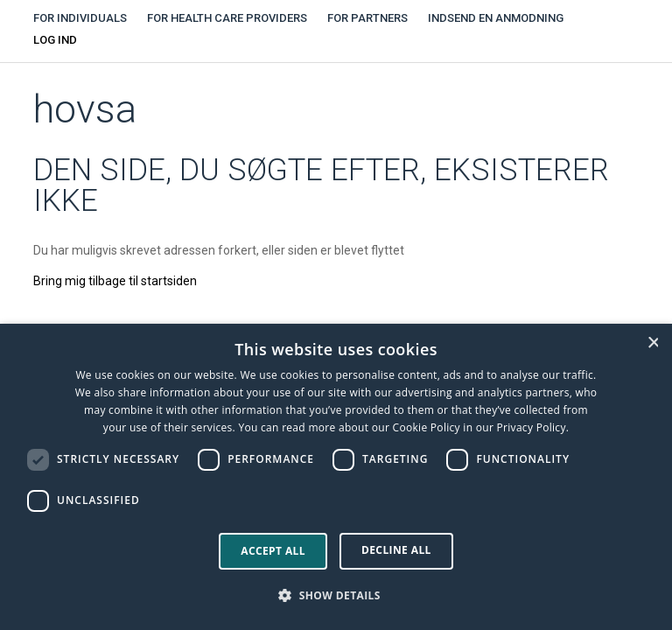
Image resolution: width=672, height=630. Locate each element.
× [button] (653, 343)
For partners (367, 18)
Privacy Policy (532, 427)
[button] (336, 596)
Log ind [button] (55, 40)
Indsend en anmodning (496, 18)
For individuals (80, 18)
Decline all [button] (396, 550)
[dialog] (336, 477)
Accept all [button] (273, 551)
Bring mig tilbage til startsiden (115, 281)
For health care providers (227, 18)
